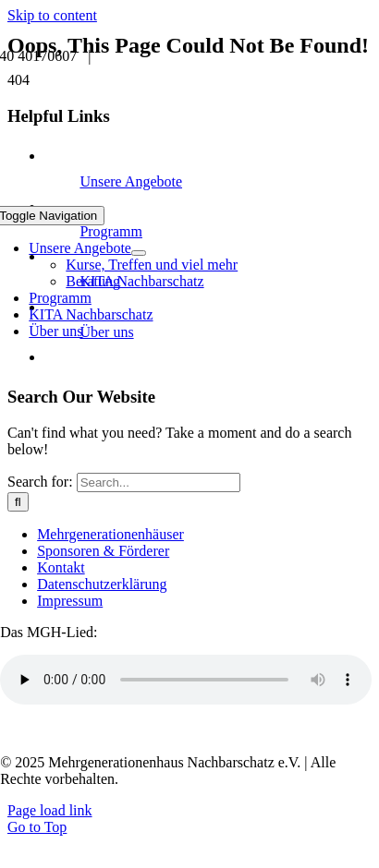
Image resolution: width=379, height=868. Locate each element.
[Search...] (159, 482)
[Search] (18, 502)
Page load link (50, 810)
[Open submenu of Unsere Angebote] (139, 253)
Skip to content (52, 15)
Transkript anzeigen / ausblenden (113, 731)
